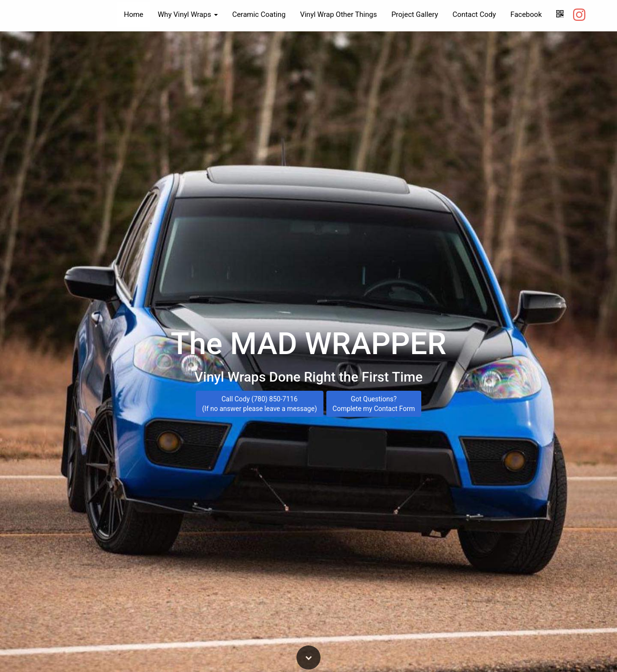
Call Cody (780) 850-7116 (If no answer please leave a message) (259, 405)
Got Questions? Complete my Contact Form (374, 405)
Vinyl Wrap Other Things (338, 14)
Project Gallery (415, 14)
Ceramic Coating (259, 14)
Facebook (526, 14)
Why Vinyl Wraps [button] (188, 14)
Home (134, 14)
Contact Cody (474, 14)
